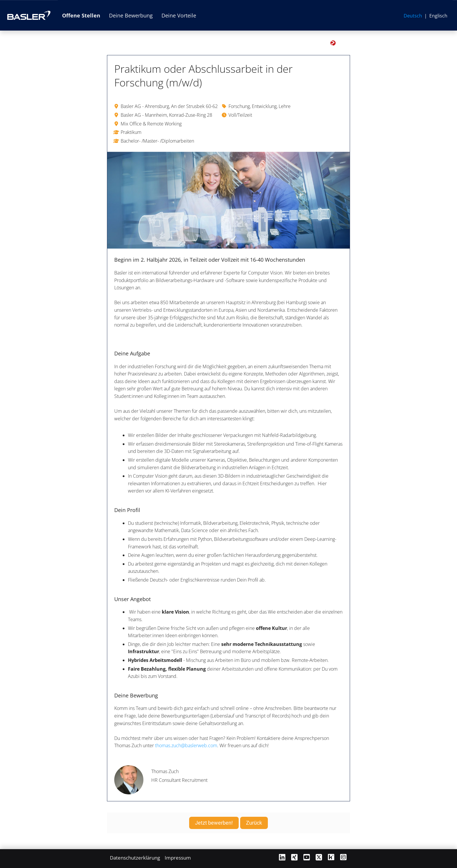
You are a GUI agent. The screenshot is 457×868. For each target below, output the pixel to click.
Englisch (438, 16)
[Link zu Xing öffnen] (294, 857)
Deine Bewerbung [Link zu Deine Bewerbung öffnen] (131, 15)
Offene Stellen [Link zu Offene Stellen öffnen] (81, 15)
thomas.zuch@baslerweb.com (186, 745)
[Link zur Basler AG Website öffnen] (29, 15)
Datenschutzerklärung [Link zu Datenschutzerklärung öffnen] (135, 858)
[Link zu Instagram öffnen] (343, 857)
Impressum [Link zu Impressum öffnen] (178, 858)
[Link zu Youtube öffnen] (307, 857)
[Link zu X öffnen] (319, 857)
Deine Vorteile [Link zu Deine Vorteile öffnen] (179, 15)
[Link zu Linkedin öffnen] (282, 857)
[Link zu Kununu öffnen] (331, 857)
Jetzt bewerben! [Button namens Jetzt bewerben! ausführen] (214, 823)
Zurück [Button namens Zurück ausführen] (254, 823)
